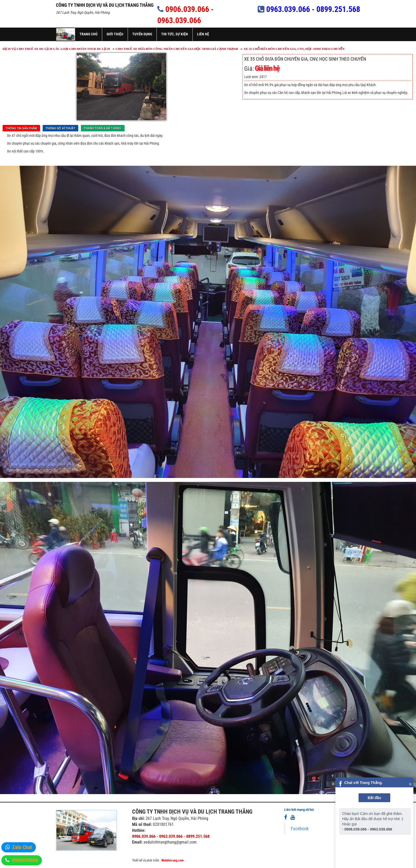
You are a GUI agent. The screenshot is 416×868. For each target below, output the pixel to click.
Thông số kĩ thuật (60, 128)
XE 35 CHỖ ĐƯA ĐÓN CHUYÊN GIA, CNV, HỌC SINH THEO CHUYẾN (294, 49)
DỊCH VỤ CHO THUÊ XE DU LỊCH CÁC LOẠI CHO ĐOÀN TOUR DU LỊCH (56, 49)
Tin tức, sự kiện (175, 34)
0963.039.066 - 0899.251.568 (313, 9)
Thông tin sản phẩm (21, 128)
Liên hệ (203, 34)
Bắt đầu (374, 798)
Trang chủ (89, 34)
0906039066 (25, 860)
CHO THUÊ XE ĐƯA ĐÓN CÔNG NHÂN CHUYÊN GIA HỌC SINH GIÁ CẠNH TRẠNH (177, 49)
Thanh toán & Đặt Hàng (103, 128)
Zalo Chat (22, 847)
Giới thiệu (115, 34)
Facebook (300, 829)
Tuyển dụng (142, 34)
